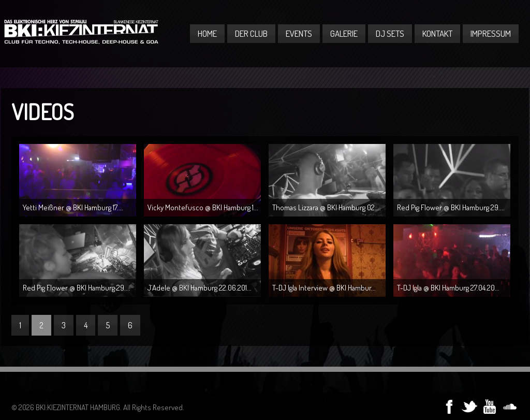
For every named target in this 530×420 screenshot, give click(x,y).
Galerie (344, 33)
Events (299, 33)
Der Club (251, 33)
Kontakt (437, 33)
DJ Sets (390, 33)
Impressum (491, 33)
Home (207, 33)
